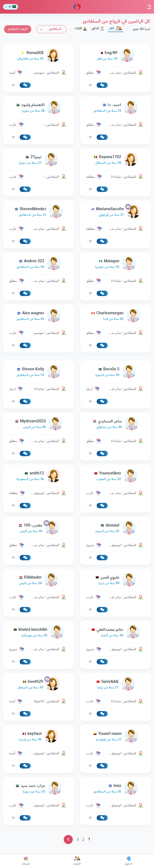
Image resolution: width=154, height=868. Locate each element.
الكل (115, 29)
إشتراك (26, 861)
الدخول (128, 861)
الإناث (81, 29)
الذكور (98, 29)
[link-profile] (115, 56)
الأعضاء (77, 861)
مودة (77, 7)
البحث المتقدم (18, 29)
